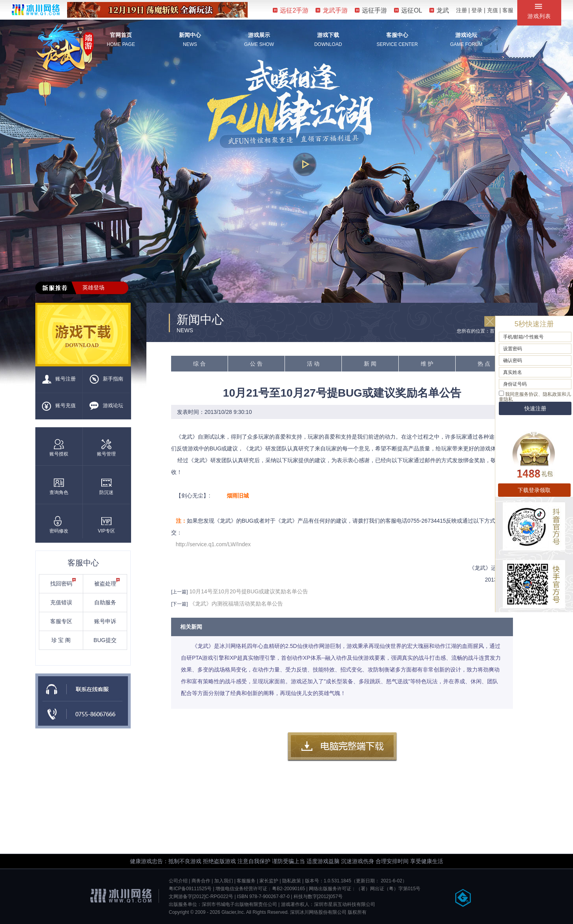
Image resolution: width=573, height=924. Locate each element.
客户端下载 (342, 747)
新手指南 (106, 379)
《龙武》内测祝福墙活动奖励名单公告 (236, 604)
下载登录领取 (534, 490)
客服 (508, 10)
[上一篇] (180, 592)
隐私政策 (292, 881)
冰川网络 (36, 10)
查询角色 (59, 486)
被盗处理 (107, 582)
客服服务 (246, 881)
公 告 (256, 364)
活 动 (313, 364)
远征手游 (371, 10)
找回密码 (63, 582)
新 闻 (370, 364)
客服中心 (397, 35)
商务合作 (201, 881)
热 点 (484, 364)
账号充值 (59, 406)
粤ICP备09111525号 (190, 889)
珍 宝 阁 (61, 640)
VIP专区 (106, 525)
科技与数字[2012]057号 (318, 897)
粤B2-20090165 (288, 889)
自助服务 (105, 602)
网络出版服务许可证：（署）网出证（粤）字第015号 (365, 889)
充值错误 (61, 602)
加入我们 (224, 881)
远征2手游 (291, 10)
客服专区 (61, 621)
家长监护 (269, 881)
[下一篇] (180, 604)
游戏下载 (328, 35)
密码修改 (59, 525)
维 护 (427, 364)
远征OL (408, 10)
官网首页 (121, 35)
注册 (462, 10)
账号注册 (59, 379)
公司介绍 (178, 881)
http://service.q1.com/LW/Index (213, 544)
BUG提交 (105, 640)
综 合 (199, 364)
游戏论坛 (466, 35)
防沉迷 (106, 486)
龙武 (439, 10)
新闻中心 (190, 35)
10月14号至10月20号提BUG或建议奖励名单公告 (249, 591)
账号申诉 (105, 621)
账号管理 (106, 448)
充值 (493, 10)
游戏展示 (259, 35)
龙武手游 (332, 10)
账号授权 (59, 448)
